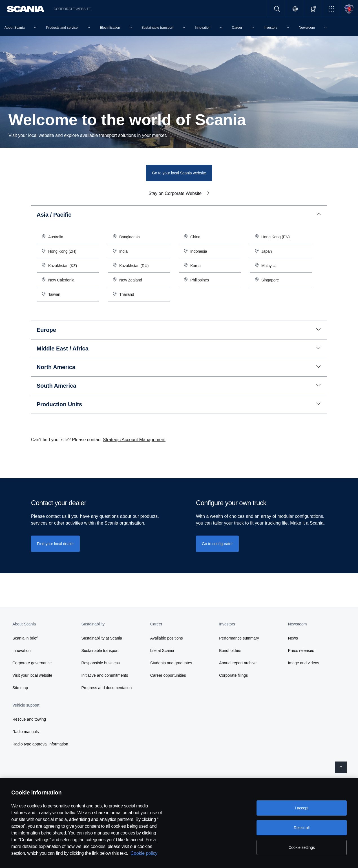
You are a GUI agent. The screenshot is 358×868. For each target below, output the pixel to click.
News (293, 638)
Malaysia (269, 266)
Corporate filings (233, 675)
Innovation (22, 651)
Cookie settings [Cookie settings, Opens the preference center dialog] (302, 847)
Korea (195, 266)
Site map (20, 688)
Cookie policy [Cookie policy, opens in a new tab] (144, 853)
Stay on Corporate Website (176, 193)
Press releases (301, 651)
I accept (302, 808)
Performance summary (239, 638)
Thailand (127, 294)
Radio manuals (26, 732)
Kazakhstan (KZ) (63, 266)
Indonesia (199, 251)
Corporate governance (32, 663)
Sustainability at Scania (102, 638)
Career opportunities (168, 675)
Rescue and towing (29, 719)
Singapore (270, 280)
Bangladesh (130, 237)
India (123, 251)
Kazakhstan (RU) (134, 266)
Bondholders (230, 651)
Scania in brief (25, 638)
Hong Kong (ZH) (62, 251)
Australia (56, 237)
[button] (331, 9)
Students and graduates (171, 663)
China (195, 237)
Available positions (167, 638)
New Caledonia (61, 280)
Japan (267, 251)
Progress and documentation (106, 688)
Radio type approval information (40, 744)
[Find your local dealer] (55, 544)
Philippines (200, 280)
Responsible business (100, 663)
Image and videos (304, 663)
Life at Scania (162, 651)
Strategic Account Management (134, 440)
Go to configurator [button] (217, 544)
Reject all (302, 828)
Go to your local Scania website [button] (179, 173)
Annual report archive (238, 663)
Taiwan (55, 294)
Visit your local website (32, 675)
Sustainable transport (100, 651)
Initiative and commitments (105, 675)
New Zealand (131, 280)
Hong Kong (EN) (276, 237)
